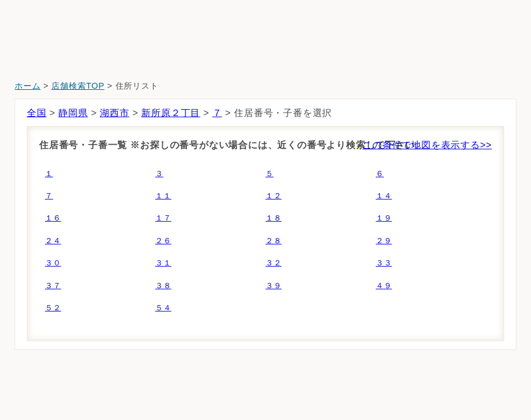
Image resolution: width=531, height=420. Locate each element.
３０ (53, 263)
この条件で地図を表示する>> (427, 145)
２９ (384, 241)
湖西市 (114, 113)
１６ (53, 218)
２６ (163, 241)
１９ (384, 218)
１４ (384, 196)
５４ (163, 308)
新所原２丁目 (171, 113)
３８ (163, 286)
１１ (163, 196)
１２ (274, 196)
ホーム (27, 86)
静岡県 (73, 113)
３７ (53, 286)
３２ (274, 263)
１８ (274, 218)
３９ (274, 286)
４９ (384, 286)
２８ (274, 241)
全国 (37, 113)
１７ (163, 218)
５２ (53, 308)
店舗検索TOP (78, 86)
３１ (163, 263)
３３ (384, 263)
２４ (53, 241)
